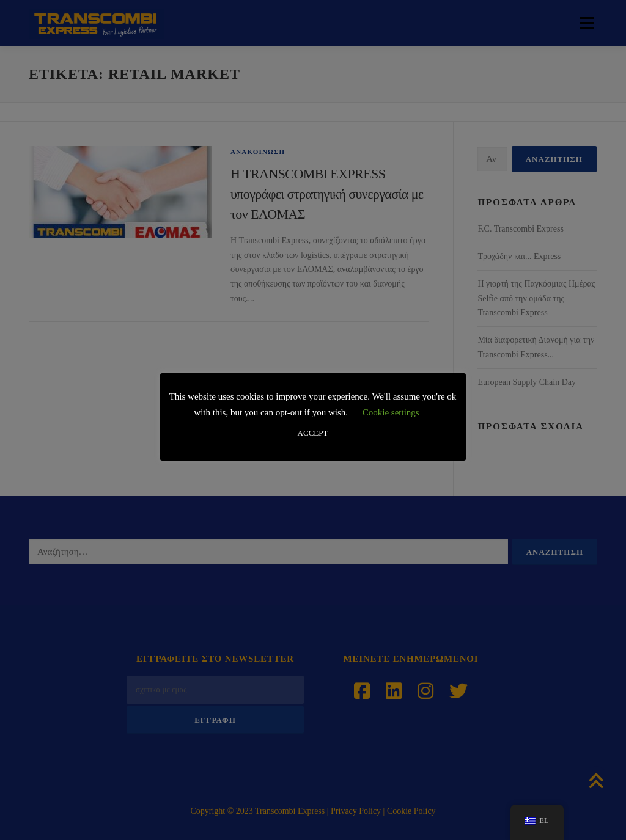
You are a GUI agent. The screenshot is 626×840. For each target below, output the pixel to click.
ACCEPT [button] (313, 433)
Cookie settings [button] (391, 412)
